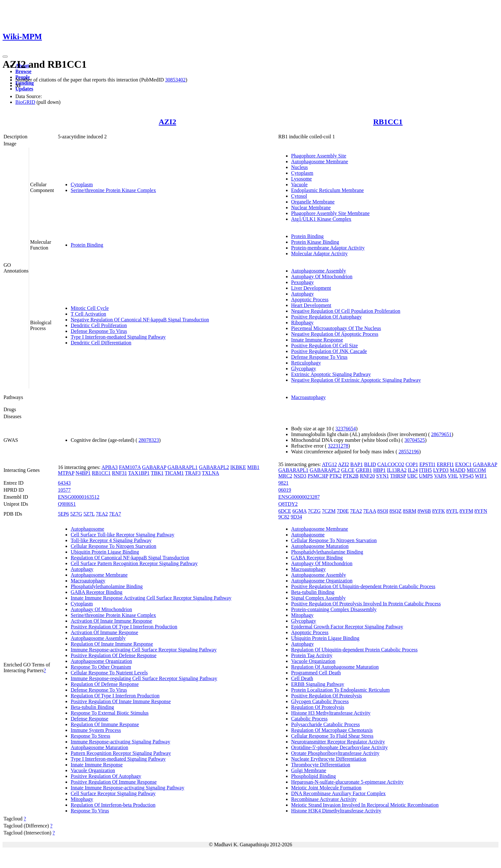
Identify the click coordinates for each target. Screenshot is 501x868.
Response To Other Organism (101, 667)
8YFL (452, 511)
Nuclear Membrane (311, 207)
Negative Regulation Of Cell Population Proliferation (346, 311)
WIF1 (481, 476)
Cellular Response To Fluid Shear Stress (332, 736)
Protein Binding (87, 245)
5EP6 (63, 514)
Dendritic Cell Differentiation (101, 343)
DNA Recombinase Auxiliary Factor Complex (338, 793)
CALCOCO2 (391, 464)
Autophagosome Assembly (319, 271)
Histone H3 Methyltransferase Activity (331, 713)
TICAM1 (174, 473)
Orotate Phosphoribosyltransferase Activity (335, 753)
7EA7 (115, 514)
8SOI (383, 511)
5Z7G (76, 514)
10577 (64, 490)
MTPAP (66, 473)
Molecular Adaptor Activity (319, 253)
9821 (283, 483)
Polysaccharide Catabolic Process (325, 724)
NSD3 (300, 476)
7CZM (329, 511)
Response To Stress (90, 736)
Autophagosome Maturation (99, 747)
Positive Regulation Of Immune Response (114, 782)
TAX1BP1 (139, 473)
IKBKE (238, 467)
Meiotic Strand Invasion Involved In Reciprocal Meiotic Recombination (365, 805)
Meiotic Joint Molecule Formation (326, 788)
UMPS (426, 476)
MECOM (476, 470)
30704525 (415, 440)
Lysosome (301, 179)
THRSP (398, 476)
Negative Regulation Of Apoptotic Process (335, 334)
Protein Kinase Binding (315, 242)
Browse (23, 71)
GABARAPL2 (214, 467)
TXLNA (211, 473)
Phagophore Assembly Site (319, 156)
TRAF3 (193, 473)
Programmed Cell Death (316, 673)
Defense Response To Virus (99, 331)
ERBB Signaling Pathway (318, 684)
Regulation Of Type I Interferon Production (115, 696)
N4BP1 (83, 473)
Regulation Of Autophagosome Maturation (335, 667)
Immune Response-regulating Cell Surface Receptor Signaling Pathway (144, 678)
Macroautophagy (308, 397)
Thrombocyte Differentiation (321, 765)
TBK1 (157, 473)
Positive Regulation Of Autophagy (326, 317)
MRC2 (285, 476)
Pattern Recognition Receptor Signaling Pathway (121, 753)
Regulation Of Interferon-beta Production (113, 805)
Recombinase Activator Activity (324, 799)
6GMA (299, 511)
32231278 (338, 446)
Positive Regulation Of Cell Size (324, 346)
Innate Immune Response (317, 340)
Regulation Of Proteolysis (318, 707)
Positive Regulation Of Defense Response (113, 655)
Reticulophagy (306, 363)
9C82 (284, 517)
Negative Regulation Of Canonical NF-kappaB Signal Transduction (140, 320)
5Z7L (89, 514)
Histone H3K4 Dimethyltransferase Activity (336, 811)
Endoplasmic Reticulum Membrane (328, 190)
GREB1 (364, 470)
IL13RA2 (397, 470)
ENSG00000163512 (79, 497)
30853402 (175, 80)
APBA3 (110, 467)
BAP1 (356, 464)
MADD (458, 470)
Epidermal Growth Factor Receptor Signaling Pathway (347, 627)
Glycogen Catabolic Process (320, 701)
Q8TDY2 (288, 504)
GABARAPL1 (182, 467)
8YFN (481, 511)
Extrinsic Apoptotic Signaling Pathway (331, 374)
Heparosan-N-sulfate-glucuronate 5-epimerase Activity (347, 782)
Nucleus (299, 167)
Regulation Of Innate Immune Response (112, 644)
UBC (412, 476)
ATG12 (329, 464)
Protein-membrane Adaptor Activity (328, 248)
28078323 (149, 440)
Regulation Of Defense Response (105, 684)
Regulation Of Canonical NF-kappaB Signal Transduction (130, 558)
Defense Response (89, 719)
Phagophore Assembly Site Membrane (330, 213)
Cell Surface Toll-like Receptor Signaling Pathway (122, 535)
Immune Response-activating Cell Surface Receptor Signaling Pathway (144, 650)
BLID (370, 464)
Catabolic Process (309, 719)
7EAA (370, 511)
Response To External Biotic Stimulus (110, 713)
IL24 (413, 470)
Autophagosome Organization (101, 661)
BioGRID (25, 102)
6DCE (285, 511)
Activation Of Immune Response (104, 632)
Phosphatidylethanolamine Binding (107, 586)
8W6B (424, 511)
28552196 (409, 452)
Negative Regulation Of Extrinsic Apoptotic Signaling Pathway (356, 380)
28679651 (441, 434)
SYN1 (382, 476)
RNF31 (119, 473)
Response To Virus (90, 811)
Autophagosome (87, 529)
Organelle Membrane (313, 202)
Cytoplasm (82, 184)
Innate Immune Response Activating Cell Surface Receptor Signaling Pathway (151, 598)
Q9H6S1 (67, 504)
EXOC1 (463, 464)
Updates (24, 89)
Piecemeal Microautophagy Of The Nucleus (336, 328)
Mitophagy (82, 799)
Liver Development (311, 288)
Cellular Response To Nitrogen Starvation (113, 546)
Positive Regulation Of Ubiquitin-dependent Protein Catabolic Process (363, 586)
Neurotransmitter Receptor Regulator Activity (338, 742)
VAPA (440, 476)
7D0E (343, 511)
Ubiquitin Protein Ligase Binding (105, 552)
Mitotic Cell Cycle (90, 308)
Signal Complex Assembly (318, 598)
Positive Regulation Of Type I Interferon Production (124, 627)
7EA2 (102, 514)
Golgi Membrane (309, 770)
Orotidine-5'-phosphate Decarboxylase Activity (339, 747)
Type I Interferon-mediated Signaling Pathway (118, 337)
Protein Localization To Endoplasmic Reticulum (340, 690)
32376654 (346, 429)
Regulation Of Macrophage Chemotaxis (332, 730)
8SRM (410, 511)
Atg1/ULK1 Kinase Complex (321, 219)
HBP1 (379, 470)
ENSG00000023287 (299, 497)
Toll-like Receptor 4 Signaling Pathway (111, 540)
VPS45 (466, 476)
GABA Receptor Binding (96, 592)
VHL (453, 476)
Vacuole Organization (93, 770)
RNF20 (367, 476)
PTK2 (335, 476)
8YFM (466, 511)
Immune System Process (96, 730)
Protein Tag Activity (312, 655)
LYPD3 (441, 470)
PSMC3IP (318, 476)
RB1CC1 (388, 122)
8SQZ (396, 511)
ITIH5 (426, 470)
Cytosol (299, 196)
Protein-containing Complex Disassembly (334, 609)
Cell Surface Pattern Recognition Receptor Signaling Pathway (134, 563)
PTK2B (351, 476)
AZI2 (168, 122)
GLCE (348, 470)
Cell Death (302, 678)
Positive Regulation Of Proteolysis (327, 696)
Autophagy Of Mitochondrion (322, 277)
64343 (64, 483)
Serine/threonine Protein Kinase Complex (113, 190)
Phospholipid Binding (313, 776)
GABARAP (154, 467)
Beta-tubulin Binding (92, 707)
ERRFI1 (445, 464)
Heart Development (311, 305)
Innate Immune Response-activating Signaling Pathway (127, 788)
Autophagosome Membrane (320, 161)
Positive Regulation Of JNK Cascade (329, 351)
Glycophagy (304, 369)
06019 (285, 490)
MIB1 (253, 467)
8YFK (438, 511)
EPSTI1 (427, 464)
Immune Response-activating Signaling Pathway (120, 742)
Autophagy (302, 294)
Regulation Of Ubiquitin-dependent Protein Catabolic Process (354, 650)
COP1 (412, 464)
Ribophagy (302, 323)
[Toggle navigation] (5, 57)
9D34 (297, 517)
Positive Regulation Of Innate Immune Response (121, 701)
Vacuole (299, 184)
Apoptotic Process (310, 300)
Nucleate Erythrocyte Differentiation (329, 759)
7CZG (314, 511)
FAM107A (130, 467)
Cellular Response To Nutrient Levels (109, 673)
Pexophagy (302, 282)
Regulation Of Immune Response (105, 724)
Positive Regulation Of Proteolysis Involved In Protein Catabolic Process (366, 604)
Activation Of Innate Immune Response (111, 621)
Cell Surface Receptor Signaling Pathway (113, 793)
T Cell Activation (88, 314)
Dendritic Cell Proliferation (99, 325)
